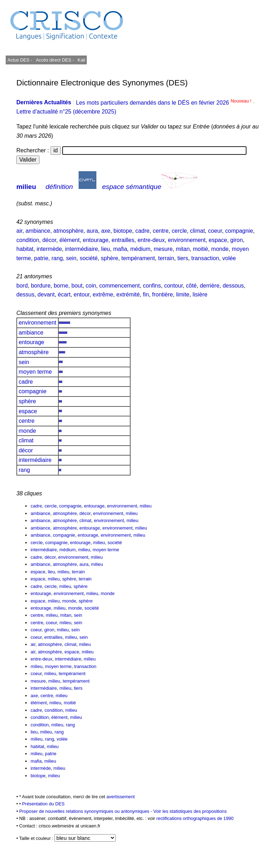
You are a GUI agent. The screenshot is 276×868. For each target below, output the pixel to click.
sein (71, 258)
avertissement (121, 797)
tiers (183, 258)
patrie (41, 258)
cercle (179, 231)
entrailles (123, 240)
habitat (25, 249)
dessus (25, 294)
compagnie (239, 231)
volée (229, 258)
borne (61, 286)
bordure (41, 286)
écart (64, 294)
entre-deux (151, 240)
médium (140, 249)
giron (237, 240)
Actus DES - (20, 60)
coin (91, 286)
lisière (200, 294)
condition (28, 240)
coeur (215, 231)
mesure (163, 249)
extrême (103, 294)
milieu (26, 187)
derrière (210, 286)
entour (81, 294)
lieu (105, 249)
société (89, 258)
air (19, 231)
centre (160, 231)
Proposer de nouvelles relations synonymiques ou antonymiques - (86, 811)
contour (173, 286)
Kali (81, 60)
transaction (205, 258)
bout (77, 286)
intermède (49, 249)
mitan (183, 249)
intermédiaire (81, 249)
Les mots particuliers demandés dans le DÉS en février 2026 (164, 103)
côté (191, 286)
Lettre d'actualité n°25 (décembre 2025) (66, 112)
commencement (120, 286)
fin (146, 294)
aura (92, 231)
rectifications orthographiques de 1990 (195, 818)
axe (106, 231)
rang (57, 258)
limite (183, 294)
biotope (123, 231)
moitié (200, 249)
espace (218, 240)
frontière (163, 294)
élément (70, 240)
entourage (96, 240)
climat (197, 231)
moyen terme (35, 372)
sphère (109, 258)
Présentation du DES (43, 804)
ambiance (38, 231)
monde (220, 249)
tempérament (138, 258)
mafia (120, 249)
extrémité (128, 294)
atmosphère (68, 231)
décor (49, 240)
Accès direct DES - (55, 60)
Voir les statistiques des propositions (190, 811)
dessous (233, 286)
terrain (166, 258)
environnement (187, 240)
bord (22, 286)
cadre (142, 231)
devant (46, 294)
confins (152, 286)
